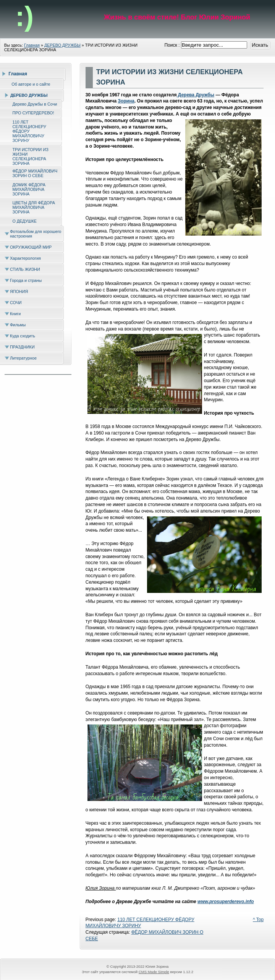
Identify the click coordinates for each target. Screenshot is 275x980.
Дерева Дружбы (195, 95)
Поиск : (172, 45)
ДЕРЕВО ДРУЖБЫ (62, 45)
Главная (32, 45)
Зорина (126, 101)
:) (24, 16)
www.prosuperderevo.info (226, 902)
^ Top (258, 920)
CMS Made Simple (154, 972)
